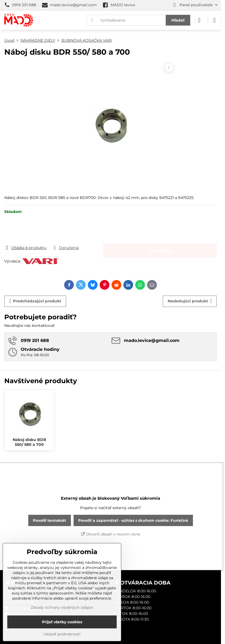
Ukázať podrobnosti (62, 634)
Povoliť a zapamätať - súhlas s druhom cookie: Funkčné (133, 520)
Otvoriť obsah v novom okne (111, 534)
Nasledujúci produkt (190, 301)
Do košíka (160, 230)
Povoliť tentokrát (49, 520)
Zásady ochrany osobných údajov (62, 607)
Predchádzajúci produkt (35, 301)
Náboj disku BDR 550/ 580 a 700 (29, 442)
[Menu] (214, 20)
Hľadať (178, 20)
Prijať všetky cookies (62, 622)
